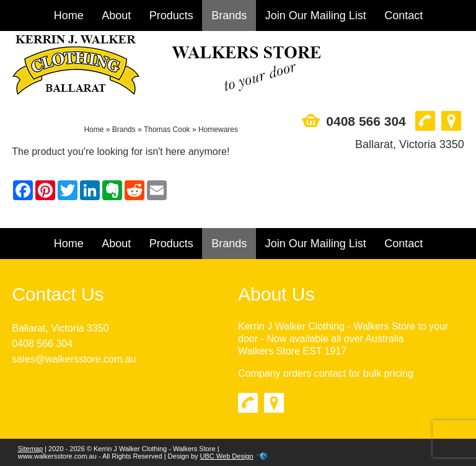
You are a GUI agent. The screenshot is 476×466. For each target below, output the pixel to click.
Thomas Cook (167, 130)
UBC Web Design (227, 456)
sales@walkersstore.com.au (74, 359)
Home (69, 15)
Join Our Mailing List (316, 15)
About (116, 15)
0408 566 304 (42, 344)
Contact (403, 15)
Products (171, 15)
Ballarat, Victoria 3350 (60, 328)
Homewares (218, 130)
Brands (229, 15)
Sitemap (30, 449)
